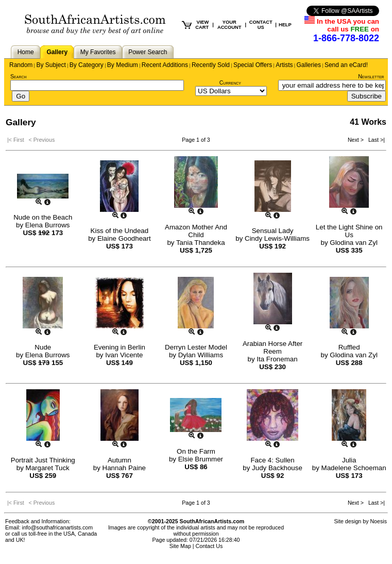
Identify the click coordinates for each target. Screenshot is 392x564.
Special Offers (253, 65)
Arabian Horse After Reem (272, 347)
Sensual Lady (273, 231)
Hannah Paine (124, 468)
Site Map (180, 546)
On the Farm (196, 451)
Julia (349, 460)
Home (26, 52)
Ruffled (349, 347)
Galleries (309, 65)
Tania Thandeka (201, 243)
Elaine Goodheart (124, 238)
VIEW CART (202, 25)
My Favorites (98, 52)
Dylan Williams (201, 355)
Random (21, 65)
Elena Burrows (48, 225)
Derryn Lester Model (196, 347)
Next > (356, 140)
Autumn (120, 460)
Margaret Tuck (48, 468)
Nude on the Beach (43, 217)
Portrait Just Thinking (43, 460)
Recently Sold (211, 65)
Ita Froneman (277, 359)
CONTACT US (261, 25)
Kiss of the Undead (120, 231)
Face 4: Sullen (272, 460)
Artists (284, 65)
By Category (87, 65)
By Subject (51, 65)
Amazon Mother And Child (196, 231)
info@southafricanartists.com (58, 527)
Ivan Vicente (124, 355)
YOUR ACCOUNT (229, 25)
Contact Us (209, 546)
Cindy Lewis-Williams (277, 238)
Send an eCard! (346, 65)
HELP (285, 25)
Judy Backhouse (277, 468)
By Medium (123, 65)
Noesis (378, 521)
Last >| (375, 140)
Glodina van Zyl (354, 243)
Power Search (148, 52)
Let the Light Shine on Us (349, 231)
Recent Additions (165, 65)
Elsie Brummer (201, 459)
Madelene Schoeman (354, 468)
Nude (43, 347)
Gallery (57, 52)
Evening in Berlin (120, 347)
